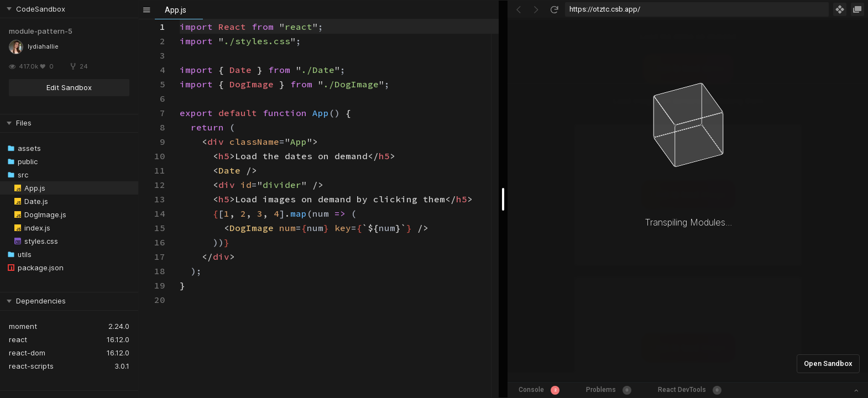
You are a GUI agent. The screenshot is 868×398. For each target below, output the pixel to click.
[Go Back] (519, 9)
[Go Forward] (536, 9)
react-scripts (31, 366)
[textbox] (180, 20)
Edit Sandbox (69, 87)
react (18, 339)
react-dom (27, 353)
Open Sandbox (828, 363)
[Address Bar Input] (697, 9)
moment (23, 326)
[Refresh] (554, 9)
